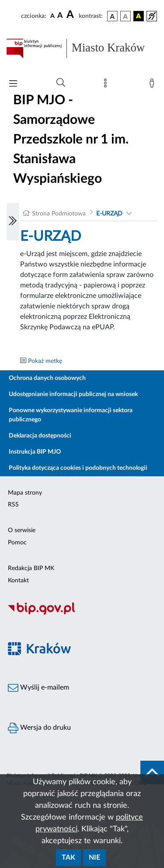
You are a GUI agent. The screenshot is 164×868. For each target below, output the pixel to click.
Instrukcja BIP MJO (35, 452)
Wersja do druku (39, 728)
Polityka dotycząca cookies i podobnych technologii (78, 468)
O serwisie (22, 530)
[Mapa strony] (107, 85)
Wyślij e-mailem (38, 688)
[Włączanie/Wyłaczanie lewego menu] (13, 222)
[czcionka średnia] (60, 16)
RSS (13, 505)
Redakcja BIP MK (31, 568)
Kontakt (18, 581)
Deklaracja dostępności (40, 436)
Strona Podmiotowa (59, 214)
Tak (68, 858)
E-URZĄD (109, 214)
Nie (94, 858)
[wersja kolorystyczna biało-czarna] (126, 16)
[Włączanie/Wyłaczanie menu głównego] (13, 84)
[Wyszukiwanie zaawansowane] (61, 83)
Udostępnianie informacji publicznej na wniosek (73, 394)
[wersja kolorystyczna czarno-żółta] (139, 16)
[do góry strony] (152, 772)
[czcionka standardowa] (52, 16)
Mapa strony (25, 493)
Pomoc (17, 543)
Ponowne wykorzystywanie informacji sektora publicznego (71, 415)
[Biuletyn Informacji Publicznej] (82, 614)
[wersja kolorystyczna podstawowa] (112, 16)
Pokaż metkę (45, 361)
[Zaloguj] (154, 85)
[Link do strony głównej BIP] (82, 48)
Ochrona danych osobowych (47, 378)
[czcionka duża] (71, 15)
